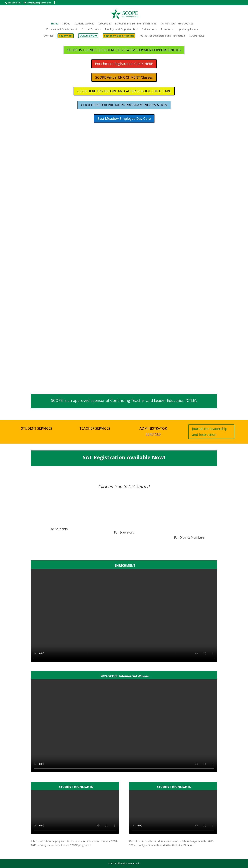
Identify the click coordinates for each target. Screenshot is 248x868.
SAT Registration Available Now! (124, 457)
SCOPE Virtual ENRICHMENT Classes (124, 77)
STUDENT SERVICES (37, 428)
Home (55, 24)
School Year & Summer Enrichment (136, 24)
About (66, 24)
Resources (167, 29)
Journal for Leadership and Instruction (162, 36)
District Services (91, 29)
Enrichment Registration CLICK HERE (124, 64)
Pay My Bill (66, 36)
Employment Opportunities (121, 29)
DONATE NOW (88, 36)
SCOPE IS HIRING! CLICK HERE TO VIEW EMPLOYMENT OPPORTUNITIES (124, 50)
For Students (59, 540)
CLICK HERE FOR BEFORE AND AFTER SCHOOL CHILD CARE (124, 91)
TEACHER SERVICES (95, 428)
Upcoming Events (188, 29)
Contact (48, 36)
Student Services (84, 24)
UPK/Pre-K (105, 24)
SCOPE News (197, 36)
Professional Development (62, 29)
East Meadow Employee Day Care (124, 118)
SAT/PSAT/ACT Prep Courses (177, 24)
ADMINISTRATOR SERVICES (153, 431)
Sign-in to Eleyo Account (119, 36)
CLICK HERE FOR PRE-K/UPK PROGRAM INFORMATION (124, 105)
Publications (149, 29)
